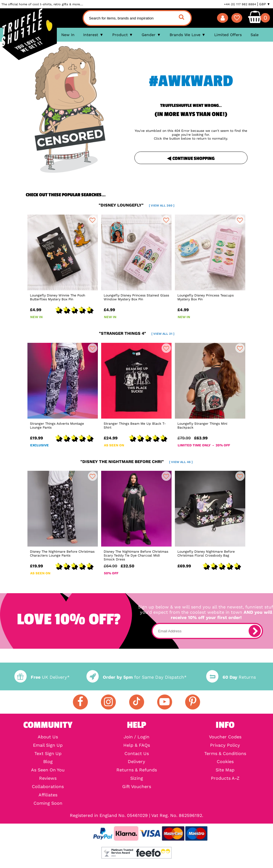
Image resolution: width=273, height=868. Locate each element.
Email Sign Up (48, 745)
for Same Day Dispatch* (136, 677)
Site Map (225, 770)
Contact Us (137, 754)
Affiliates (48, 795)
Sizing (137, 778)
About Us (48, 737)
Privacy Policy (225, 745)
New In (68, 35)
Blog (48, 762)
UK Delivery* (42, 677)
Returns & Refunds (137, 770)
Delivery (136, 762)
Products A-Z (225, 778)
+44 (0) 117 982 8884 (240, 4)
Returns (231, 677)
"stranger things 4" (137, 333)
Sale (255, 35)
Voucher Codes (225, 737)
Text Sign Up (48, 754)
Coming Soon (48, 803)
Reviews (48, 778)
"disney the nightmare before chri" (136, 462)
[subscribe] (255, 631)
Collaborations (48, 787)
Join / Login (136, 737)
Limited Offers (228, 35)
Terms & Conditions (225, 754)
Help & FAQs (137, 745)
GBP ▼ (265, 4)
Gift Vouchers (137, 787)
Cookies (225, 762)
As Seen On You (48, 770)
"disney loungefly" (136, 205)
